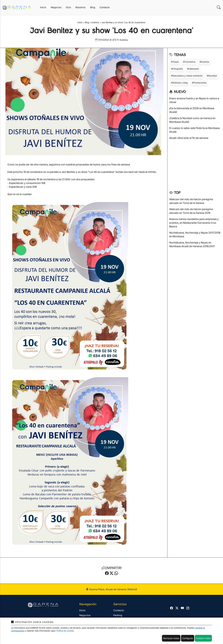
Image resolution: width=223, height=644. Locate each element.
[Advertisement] (195, 164)
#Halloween (193, 69)
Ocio (68, 7)
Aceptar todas (203, 638)
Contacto (105, 7)
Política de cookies (65, 631)
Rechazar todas (171, 638)
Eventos (122, 40)
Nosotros (80, 7)
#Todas (175, 62)
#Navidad (212, 76)
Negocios (56, 7)
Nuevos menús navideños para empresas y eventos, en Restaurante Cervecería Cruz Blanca (194, 223)
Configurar (188, 638)
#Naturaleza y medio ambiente (187, 76)
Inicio (43, 7)
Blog (93, 7)
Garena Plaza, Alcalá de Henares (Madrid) (112, 589)
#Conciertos (189, 62)
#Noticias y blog (179, 83)
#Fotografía (177, 69)
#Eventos (204, 62)
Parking (118, 615)
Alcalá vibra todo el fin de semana (189, 138)
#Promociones (199, 83)
